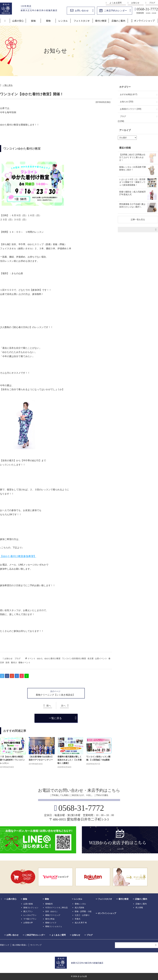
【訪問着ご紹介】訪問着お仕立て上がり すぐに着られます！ (132, 157)
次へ (63, 706)
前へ (49, 706)
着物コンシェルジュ (54, 926)
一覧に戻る (8, 85)
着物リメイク (51, 923)
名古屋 (90, 658)
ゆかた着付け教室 (52, 658)
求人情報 (139, 908)
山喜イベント (101, 658)
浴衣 (7, 662)
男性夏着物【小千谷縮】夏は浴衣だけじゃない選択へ (132, 206)
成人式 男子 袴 (81, 923)
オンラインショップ (144, 21)
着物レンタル (80, 904)
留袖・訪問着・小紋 (83, 911)
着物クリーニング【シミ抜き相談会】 (55, 695)
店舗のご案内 (118, 21)
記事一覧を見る (138, 219)
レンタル (63, 21)
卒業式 (77, 919)
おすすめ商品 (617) (129, 94)
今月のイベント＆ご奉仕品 (56, 908)
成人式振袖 (79, 908)
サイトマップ (36, 945)
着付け (14, 662)
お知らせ (135, 3)
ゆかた (40, 658)
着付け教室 (101, 21)
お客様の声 (28, 923)
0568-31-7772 (147, 9)
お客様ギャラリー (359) (131, 109)
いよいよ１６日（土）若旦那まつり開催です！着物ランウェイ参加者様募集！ (132, 182)
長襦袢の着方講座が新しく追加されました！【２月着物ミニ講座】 (70, 760)
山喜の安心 (18, 21)
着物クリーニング (53, 915)
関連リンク (5, 945)
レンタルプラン (30, 915)
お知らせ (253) (127, 102)
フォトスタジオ (82, 21)
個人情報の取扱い (20, 945)
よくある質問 (115, 3)
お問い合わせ (82, 11)
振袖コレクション (31, 908)
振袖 (33, 21)
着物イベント (24, 662)
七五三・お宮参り (82, 915)
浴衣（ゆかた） (52, 911)
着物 (48, 21)
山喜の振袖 (28, 904)
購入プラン (28, 911)
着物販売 (49, 904)
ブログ (152, 3)
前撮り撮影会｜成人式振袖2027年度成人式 (132, 193)
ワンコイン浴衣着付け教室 (74, 658)
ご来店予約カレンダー (115, 11)
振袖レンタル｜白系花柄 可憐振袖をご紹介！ (133, 168)
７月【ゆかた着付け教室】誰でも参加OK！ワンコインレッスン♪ (12, 760)
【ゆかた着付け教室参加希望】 (18, 556)
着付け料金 (50, 919)
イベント (31, 658)
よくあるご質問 (59, 935)
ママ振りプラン (30, 919)
